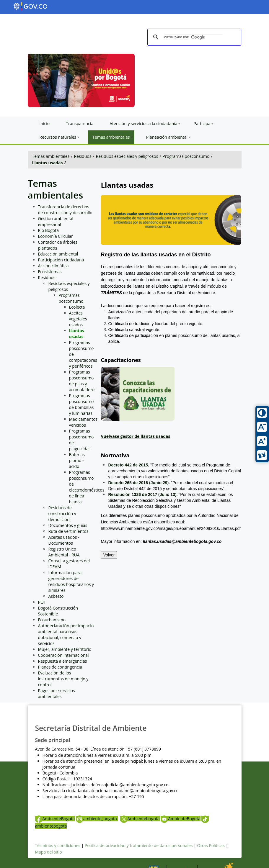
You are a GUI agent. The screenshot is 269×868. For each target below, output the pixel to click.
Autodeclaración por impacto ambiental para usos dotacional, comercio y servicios (66, 634)
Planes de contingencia (60, 667)
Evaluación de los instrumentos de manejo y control (63, 679)
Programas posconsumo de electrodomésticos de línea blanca (87, 487)
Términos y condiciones (58, 845)
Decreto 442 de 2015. (129, 465)
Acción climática (53, 266)
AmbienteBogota (55, 819)
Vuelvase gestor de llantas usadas (135, 436)
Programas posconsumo (186, 156)
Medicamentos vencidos (83, 422)
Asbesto (56, 596)
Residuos (83, 156)
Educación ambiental (58, 254)
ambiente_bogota (97, 819)
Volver (109, 555)
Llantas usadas (48, 163)
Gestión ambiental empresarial (56, 221)
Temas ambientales (51, 156)
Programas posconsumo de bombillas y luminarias (81, 404)
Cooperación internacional (63, 655)
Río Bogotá (49, 230)
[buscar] (193, 37)
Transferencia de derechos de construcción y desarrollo (65, 210)
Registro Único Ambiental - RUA (64, 552)
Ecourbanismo (52, 620)
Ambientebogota (140, 819)
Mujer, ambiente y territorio (65, 649)
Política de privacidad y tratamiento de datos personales (139, 845)
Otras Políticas (211, 845)
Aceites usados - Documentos (64, 540)
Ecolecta (77, 307)
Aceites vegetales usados (78, 319)
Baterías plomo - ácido (77, 460)
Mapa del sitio (49, 852)
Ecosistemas (50, 272)
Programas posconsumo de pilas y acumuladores (83, 381)
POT (42, 602)
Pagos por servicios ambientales (57, 693)
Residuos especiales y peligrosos (127, 156)
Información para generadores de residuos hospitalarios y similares (71, 581)
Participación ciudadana (61, 260)
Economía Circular (56, 236)
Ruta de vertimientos (69, 531)
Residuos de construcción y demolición (62, 514)
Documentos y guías (68, 525)
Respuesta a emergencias (63, 661)
